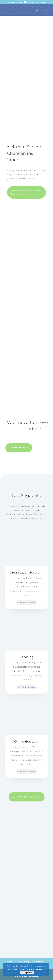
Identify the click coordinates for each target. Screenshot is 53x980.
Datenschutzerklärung (18, 961)
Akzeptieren (27, 973)
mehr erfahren (27, 602)
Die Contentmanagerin (28, 976)
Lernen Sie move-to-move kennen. (26, 192)
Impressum (38, 961)
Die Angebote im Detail (27, 797)
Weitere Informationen (37, 969)
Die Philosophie (19, 448)
